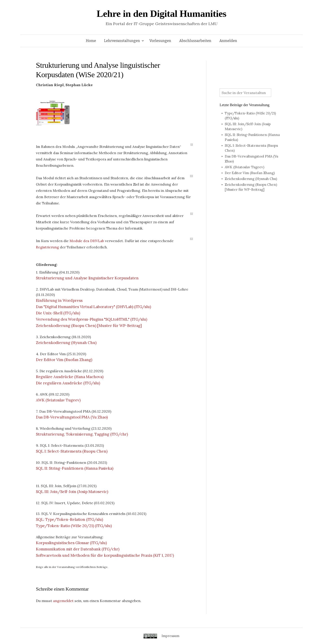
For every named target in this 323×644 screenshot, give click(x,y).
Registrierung (47, 247)
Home (91, 41)
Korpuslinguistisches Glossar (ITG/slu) (71, 543)
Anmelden (228, 41)
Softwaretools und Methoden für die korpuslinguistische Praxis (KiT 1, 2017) (105, 555)
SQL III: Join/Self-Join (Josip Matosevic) (72, 492)
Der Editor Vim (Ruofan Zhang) (64, 360)
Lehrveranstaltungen (122, 41)
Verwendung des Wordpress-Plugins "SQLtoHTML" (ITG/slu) (92, 319)
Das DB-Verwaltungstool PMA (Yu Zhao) (72, 417)
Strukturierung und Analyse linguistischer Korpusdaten (87, 278)
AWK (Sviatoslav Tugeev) (58, 400)
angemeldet (63, 601)
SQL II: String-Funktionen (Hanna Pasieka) (75, 468)
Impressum (170, 636)
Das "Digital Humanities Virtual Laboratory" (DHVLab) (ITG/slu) (93, 307)
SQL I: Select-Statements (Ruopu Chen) (72, 451)
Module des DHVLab (87, 241)
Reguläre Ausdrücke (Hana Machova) (70, 377)
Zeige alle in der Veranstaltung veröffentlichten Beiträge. (72, 567)
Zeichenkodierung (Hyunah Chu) (66, 343)
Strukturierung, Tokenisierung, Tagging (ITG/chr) (82, 434)
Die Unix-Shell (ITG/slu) (58, 313)
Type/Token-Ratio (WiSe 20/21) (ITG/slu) (74, 526)
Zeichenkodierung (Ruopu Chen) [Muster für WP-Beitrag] (89, 326)
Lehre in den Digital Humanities (161, 14)
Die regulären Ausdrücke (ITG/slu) (68, 383)
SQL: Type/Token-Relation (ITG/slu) (69, 519)
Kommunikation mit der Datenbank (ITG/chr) (78, 549)
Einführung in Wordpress (59, 300)
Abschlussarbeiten (195, 41)
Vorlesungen (160, 41)
